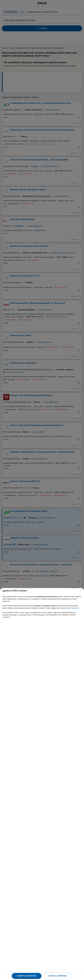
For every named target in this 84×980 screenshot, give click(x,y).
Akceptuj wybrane (57, 976)
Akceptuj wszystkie (26, 976)
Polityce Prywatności (72, 608)
